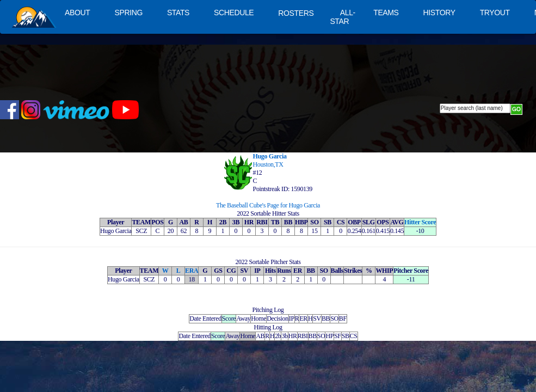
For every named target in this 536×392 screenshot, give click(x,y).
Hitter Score (420, 222)
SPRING (128, 13)
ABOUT (77, 13)
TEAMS (386, 13)
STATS (178, 13)
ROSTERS (296, 13)
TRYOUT (495, 13)
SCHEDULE (234, 13)
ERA (192, 271)
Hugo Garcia (270, 156)
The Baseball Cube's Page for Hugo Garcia (268, 205)
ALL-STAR (342, 17)
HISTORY (439, 13)
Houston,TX (268, 164)
